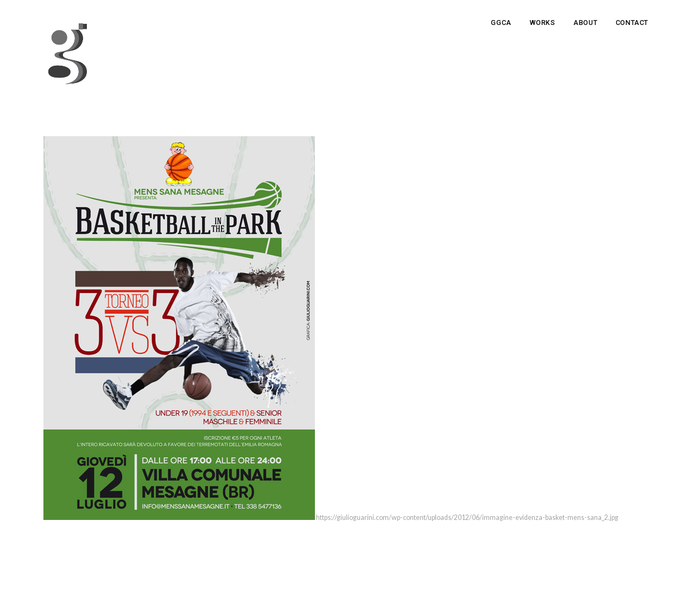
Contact (632, 23)
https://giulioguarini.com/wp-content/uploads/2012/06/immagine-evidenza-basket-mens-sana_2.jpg (467, 517)
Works (542, 23)
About (585, 23)
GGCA (501, 23)
